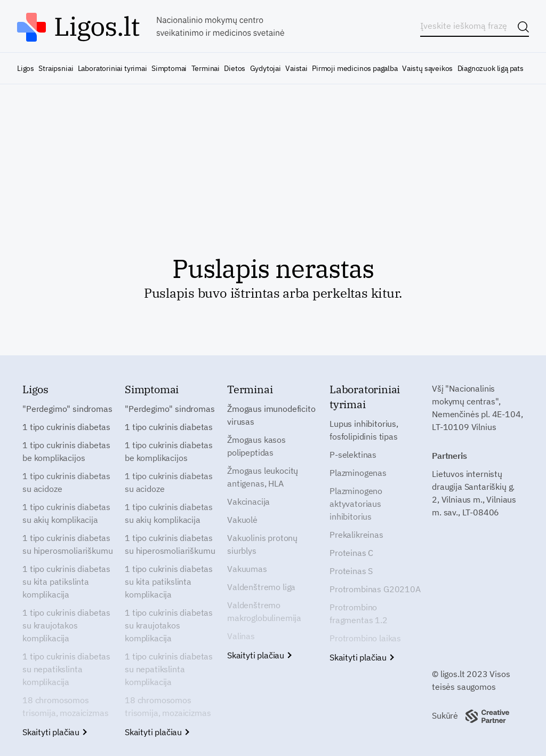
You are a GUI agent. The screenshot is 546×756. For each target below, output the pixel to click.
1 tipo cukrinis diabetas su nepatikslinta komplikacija (66, 669)
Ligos (26, 68)
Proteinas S (351, 571)
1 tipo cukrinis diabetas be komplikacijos (66, 451)
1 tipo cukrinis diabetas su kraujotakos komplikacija (66, 625)
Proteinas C (351, 553)
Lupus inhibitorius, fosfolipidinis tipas (364, 430)
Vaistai (296, 68)
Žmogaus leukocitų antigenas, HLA (263, 477)
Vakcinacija (248, 502)
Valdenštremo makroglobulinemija (264, 611)
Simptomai (169, 68)
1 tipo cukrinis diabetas (66, 427)
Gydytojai (266, 68)
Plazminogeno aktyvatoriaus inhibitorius (356, 504)
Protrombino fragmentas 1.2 (359, 614)
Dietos (235, 68)
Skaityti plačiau (54, 732)
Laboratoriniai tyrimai (113, 68)
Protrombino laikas (365, 638)
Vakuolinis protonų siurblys (262, 544)
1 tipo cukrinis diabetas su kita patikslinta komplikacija (66, 582)
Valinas (241, 636)
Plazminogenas (358, 473)
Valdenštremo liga (261, 587)
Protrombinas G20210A (375, 589)
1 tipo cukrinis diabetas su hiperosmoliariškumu (67, 544)
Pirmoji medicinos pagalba (355, 68)
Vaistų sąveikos (427, 68)
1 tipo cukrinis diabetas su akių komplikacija (66, 513)
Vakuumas (247, 569)
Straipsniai (56, 68)
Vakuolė (242, 520)
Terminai (206, 68)
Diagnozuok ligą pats (491, 68)
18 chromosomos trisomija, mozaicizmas (65, 706)
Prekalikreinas (356, 535)
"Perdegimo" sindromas (67, 409)
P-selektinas (353, 455)
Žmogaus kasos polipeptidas (256, 446)
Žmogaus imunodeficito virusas (271, 415)
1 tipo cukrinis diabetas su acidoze (66, 482)
